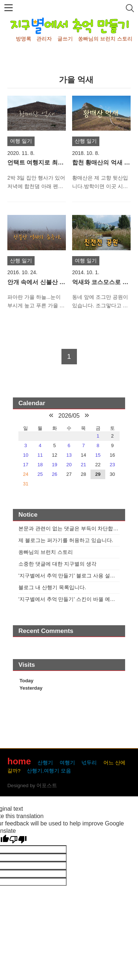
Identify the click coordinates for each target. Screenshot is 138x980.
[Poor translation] (18, 840)
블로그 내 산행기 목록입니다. (52, 587)
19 (54, 465)
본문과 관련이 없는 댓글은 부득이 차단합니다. (72, 528)
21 (84, 465)
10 (25, 455)
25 (40, 474)
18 (40, 465)
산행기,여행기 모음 (49, 771)
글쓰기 (65, 39)
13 (69, 455)
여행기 (67, 763)
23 (112, 465)
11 (40, 455)
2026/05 (69, 416)
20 (69, 465)
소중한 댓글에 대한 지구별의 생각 (57, 564)
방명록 (24, 39)
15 (98, 455)
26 (54, 474)
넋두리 (89, 763)
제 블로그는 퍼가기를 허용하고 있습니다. (66, 540)
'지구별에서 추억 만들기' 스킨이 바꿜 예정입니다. (75, 599)
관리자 (44, 39)
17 (25, 465)
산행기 (45, 763)
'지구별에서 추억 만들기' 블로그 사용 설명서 (69, 576)
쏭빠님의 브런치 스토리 (105, 39)
